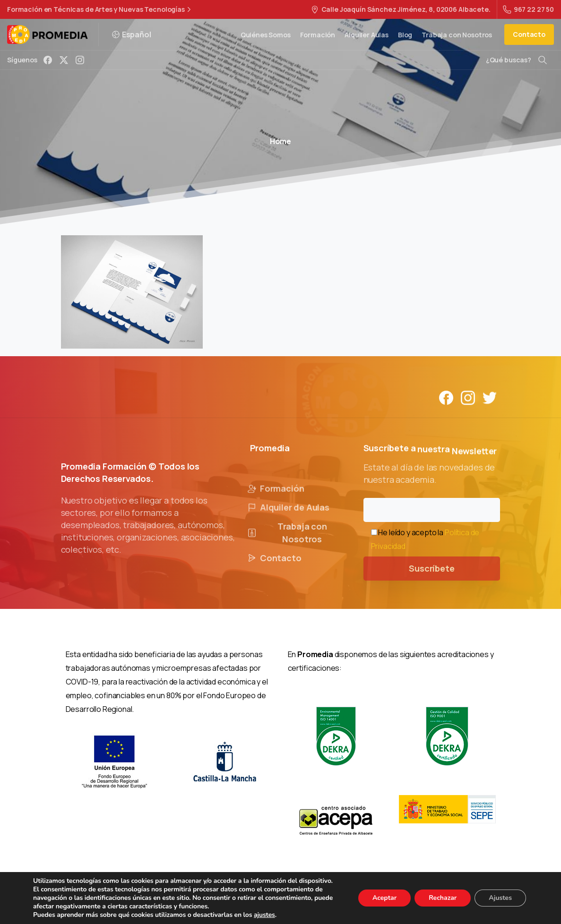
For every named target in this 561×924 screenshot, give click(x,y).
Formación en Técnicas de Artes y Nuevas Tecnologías (100, 9)
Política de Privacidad (268, 900)
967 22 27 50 (528, 9)
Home (280, 141)
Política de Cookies (341, 900)
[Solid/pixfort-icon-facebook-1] (446, 402)
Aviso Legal (206, 900)
